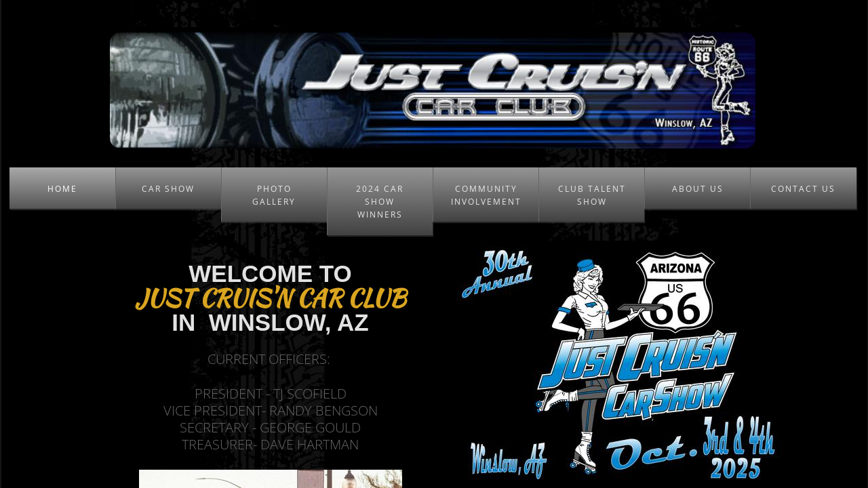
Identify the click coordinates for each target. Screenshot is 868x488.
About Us (698, 189)
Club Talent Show (592, 195)
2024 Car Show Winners (380, 202)
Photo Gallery (274, 195)
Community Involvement (486, 195)
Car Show (168, 189)
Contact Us (803, 189)
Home (62, 189)
